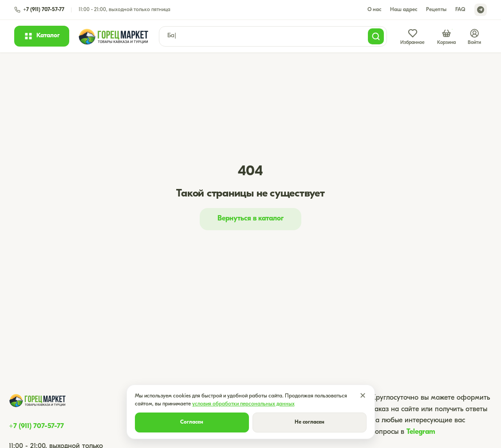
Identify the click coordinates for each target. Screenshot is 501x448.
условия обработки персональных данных (243, 404)
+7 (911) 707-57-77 (36, 426)
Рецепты (436, 10)
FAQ (460, 10)
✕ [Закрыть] (363, 396)
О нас (374, 10)
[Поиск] (376, 36)
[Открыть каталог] (42, 36)
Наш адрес (404, 10)
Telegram (421, 432)
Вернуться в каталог (250, 219)
